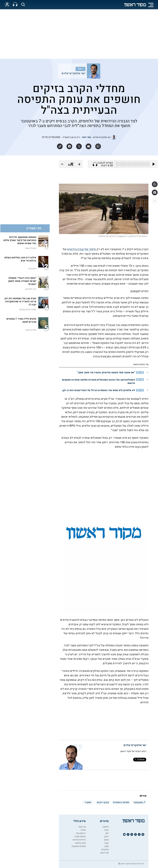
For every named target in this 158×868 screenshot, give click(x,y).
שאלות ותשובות (79, 846)
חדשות (106, 827)
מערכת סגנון (31, 330)
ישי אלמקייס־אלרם (73, 73)
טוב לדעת (104, 853)
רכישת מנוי (81, 833)
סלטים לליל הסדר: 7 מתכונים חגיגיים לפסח (21, 320)
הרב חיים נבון (31, 289)
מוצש (106, 840)
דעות (81, 69)
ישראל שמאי (31, 248)
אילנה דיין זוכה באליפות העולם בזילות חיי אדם (20, 259)
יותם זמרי (32, 269)
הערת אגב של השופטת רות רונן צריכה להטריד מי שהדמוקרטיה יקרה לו (20, 302)
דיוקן (107, 837)
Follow (140, 760)
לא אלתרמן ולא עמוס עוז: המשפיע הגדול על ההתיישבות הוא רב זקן (99, 390)
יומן (107, 833)
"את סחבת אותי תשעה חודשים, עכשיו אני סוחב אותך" (106, 373)
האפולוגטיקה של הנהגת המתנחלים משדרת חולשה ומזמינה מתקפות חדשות (98, 381)
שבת (107, 843)
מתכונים (105, 850)
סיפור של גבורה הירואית (82, 249)
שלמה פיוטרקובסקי (28, 309)
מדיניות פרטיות (79, 840)
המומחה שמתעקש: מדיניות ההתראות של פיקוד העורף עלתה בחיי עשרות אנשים (20, 240)
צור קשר (82, 827)
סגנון (107, 846)
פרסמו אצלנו (80, 837)
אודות (83, 830)
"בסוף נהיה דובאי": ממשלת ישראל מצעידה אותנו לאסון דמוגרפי (22, 281)
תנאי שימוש (80, 843)
